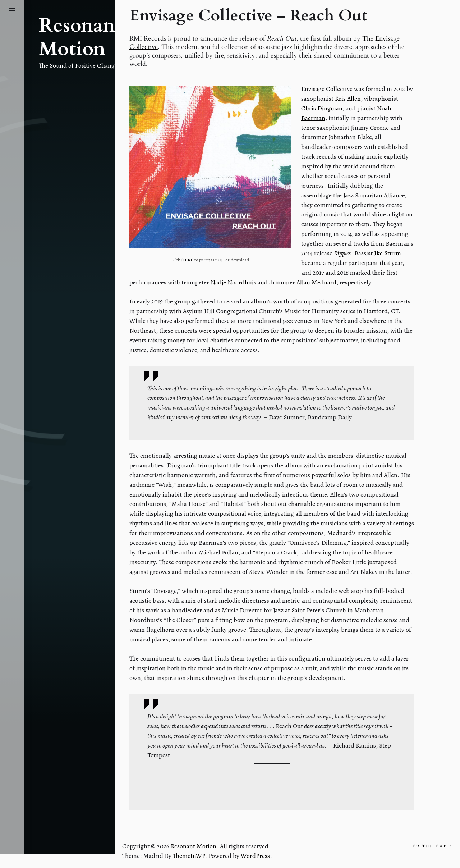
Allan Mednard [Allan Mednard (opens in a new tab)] (316, 282)
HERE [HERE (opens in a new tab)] (187, 260)
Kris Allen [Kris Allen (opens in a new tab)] (348, 99)
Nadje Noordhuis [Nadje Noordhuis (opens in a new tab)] (233, 282)
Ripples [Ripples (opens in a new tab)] (342, 253)
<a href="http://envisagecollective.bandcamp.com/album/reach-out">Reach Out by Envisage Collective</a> (272, 781)
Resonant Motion (80, 37)
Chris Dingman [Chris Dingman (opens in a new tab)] (322, 108)
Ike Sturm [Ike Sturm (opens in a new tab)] (388, 253)
